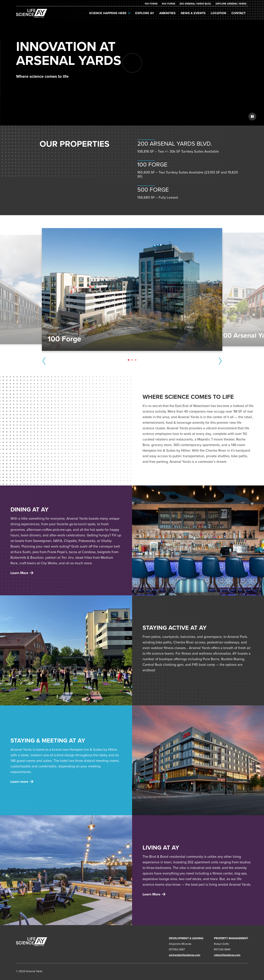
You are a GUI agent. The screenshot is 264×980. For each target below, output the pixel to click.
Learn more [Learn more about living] (22, 782)
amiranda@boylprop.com (185, 955)
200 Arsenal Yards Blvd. (195, 4)
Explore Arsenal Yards (231, 4)
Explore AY (145, 13)
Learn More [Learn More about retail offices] (22, 573)
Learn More (154, 894)
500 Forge (168, 4)
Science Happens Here (110, 13)
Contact (238, 13)
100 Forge (151, 4)
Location (218, 13)
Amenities (167, 13)
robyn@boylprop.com (227, 955)
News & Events (193, 13)
